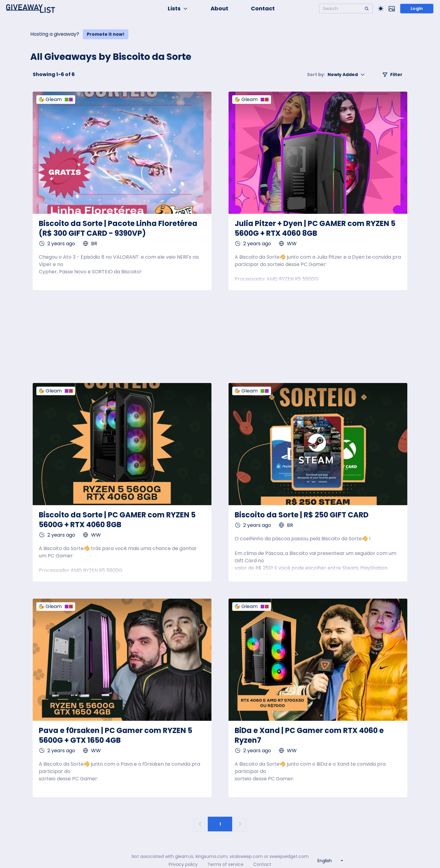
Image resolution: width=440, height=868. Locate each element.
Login (417, 9)
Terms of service (226, 864)
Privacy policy (183, 864)
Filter (392, 75)
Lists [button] (178, 8)
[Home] (31, 9)
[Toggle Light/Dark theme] (381, 9)
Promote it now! (106, 34)
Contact (263, 8)
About (219, 8)
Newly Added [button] (336, 75)
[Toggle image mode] (392, 9)
